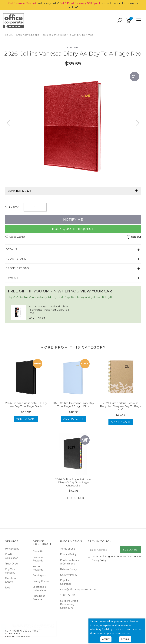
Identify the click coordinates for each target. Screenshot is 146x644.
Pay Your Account (10, 571)
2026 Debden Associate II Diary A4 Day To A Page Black (26, 405)
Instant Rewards (38, 568)
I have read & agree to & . (114, 558)
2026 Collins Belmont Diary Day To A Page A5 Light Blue (73, 405)
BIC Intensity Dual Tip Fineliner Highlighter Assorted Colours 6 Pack (49, 310)
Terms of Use (68, 549)
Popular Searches (66, 582)
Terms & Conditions (128, 556)
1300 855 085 (68, 595)
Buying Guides (41, 581)
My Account (12, 549)
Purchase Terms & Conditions (70, 562)
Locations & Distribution (39, 588)
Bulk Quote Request (73, 229)
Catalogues (39, 575)
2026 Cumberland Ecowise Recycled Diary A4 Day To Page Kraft (121, 406)
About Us (38, 551)
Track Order (12, 564)
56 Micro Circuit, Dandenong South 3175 (69, 604)
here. (128, 633)
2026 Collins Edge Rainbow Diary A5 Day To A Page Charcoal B (73, 482)
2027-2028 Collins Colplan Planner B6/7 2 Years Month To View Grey (36, 628)
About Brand (16, 259)
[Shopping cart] (129, 21)
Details (11, 249)
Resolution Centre (11, 580)
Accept (106, 639)
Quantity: (12, 207)
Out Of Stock (73, 498)
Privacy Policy (68, 554)
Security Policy (69, 575)
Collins (73, 48)
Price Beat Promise (39, 598)
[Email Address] (104, 550)
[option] (73, 127)
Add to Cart (26, 419)
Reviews (12, 278)
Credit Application (12, 556)
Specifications (17, 268)
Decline (125, 639)
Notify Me (73, 219)
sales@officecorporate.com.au (70, 589)
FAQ (8, 588)
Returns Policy (68, 569)
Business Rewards (38, 559)
